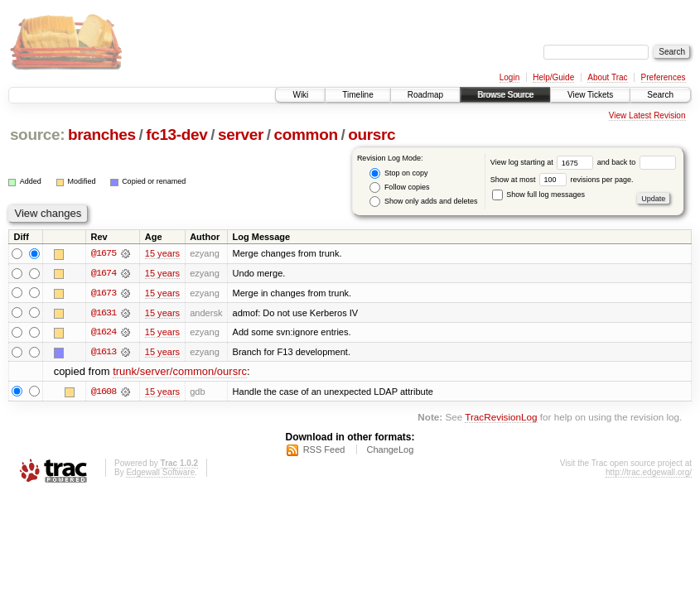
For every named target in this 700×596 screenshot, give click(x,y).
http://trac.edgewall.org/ (649, 474)
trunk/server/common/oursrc (180, 373)
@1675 (104, 253)
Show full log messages (538, 195)
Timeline (357, 95)
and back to (637, 162)
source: (37, 135)
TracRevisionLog (501, 418)
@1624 (104, 333)
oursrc (372, 135)
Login (509, 77)
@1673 (104, 293)
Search (660, 95)
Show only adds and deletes (423, 202)
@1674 (104, 273)
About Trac (607, 77)
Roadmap (425, 95)
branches (102, 135)
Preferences (664, 77)
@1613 (104, 353)
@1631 (104, 313)
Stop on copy (398, 173)
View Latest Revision (647, 115)
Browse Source (505, 95)
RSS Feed (324, 451)
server (241, 135)
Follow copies (399, 187)
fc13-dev (176, 135)
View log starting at (544, 162)
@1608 (104, 392)
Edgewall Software (160, 474)
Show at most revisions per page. (562, 180)
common (306, 135)
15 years (162, 253)
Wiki (300, 95)
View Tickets (590, 95)
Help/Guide (553, 77)
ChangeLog (390, 451)
